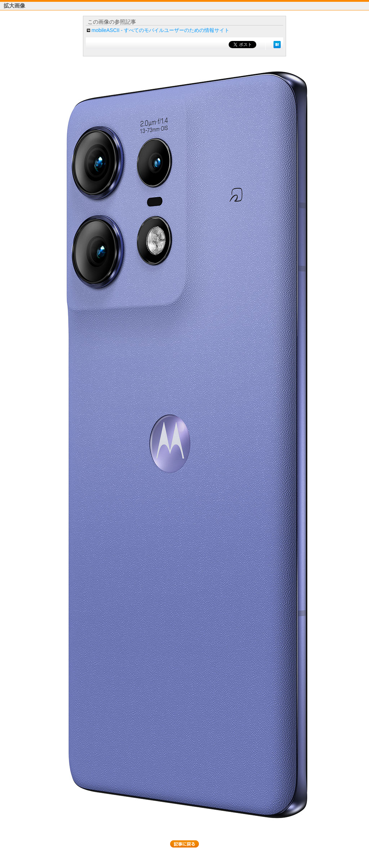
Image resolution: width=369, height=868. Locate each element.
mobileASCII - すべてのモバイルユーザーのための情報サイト (160, 30)
